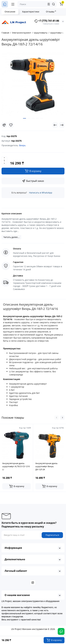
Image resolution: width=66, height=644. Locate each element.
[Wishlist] (11, 125)
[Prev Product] (55, 125)
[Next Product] (62, 125)
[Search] (53, 4)
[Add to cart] (17, 486)
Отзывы (51, 12)
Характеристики (31, 12)
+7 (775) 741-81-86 (47, 21)
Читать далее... (11, 237)
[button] (57, 418)
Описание (10, 12)
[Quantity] (4, 160)
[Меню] (13, 4)
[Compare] (4, 125)
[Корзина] (61, 4)
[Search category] (49, 4)
